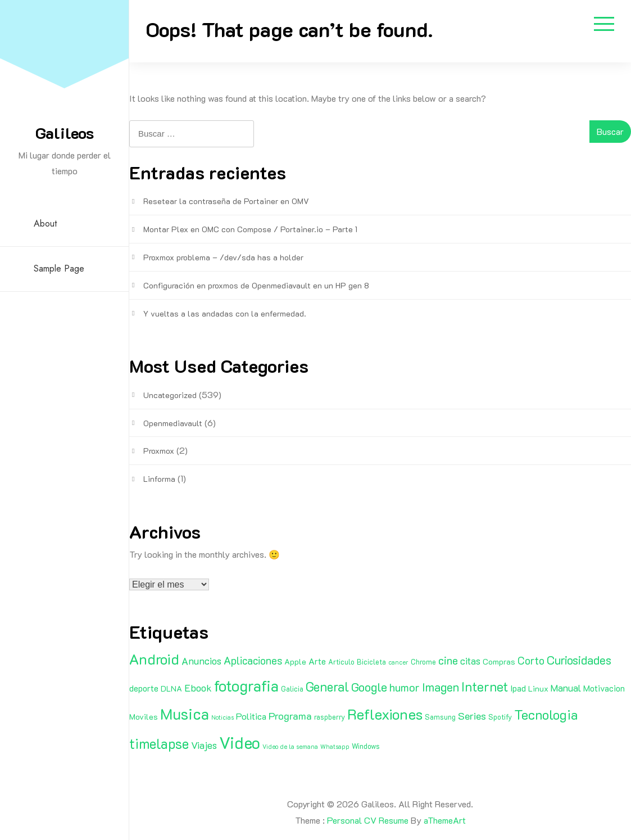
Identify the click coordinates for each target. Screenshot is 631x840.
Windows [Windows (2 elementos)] (366, 746)
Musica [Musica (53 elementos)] (185, 713)
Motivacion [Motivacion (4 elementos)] (604, 688)
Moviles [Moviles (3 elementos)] (144, 717)
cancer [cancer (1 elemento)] (398, 662)
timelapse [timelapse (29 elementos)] (159, 743)
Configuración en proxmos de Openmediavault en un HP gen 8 (256, 285)
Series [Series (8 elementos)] (472, 716)
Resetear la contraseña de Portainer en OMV (226, 201)
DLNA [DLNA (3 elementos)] (171, 688)
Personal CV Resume (368, 820)
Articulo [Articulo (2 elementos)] (341, 662)
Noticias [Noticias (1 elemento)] (223, 717)
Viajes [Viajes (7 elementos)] (204, 745)
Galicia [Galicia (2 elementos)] (292, 689)
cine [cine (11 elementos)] (448, 660)
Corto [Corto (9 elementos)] (531, 660)
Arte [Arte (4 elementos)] (317, 661)
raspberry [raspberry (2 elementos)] (330, 717)
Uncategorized (170, 395)
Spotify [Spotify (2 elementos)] (500, 717)
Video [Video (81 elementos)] (240, 742)
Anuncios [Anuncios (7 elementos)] (201, 661)
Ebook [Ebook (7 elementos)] (198, 688)
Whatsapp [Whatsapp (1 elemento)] (335, 747)
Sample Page (59, 268)
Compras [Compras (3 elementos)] (499, 661)
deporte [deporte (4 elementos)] (144, 688)
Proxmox (159, 451)
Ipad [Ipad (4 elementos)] (518, 688)
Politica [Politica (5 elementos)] (251, 716)
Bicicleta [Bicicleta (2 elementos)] (371, 662)
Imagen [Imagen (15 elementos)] (441, 687)
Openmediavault (173, 423)
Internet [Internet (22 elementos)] (485, 687)
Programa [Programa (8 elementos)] (290, 716)
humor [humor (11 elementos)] (405, 687)
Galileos (65, 133)
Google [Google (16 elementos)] (369, 687)
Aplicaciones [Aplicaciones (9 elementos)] (253, 660)
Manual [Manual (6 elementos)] (566, 688)
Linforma (159, 479)
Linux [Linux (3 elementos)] (538, 688)
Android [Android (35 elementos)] (154, 659)
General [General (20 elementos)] (327, 687)
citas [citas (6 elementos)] (470, 661)
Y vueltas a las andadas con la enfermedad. (225, 313)
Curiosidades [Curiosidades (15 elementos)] (579, 660)
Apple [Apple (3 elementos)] (295, 661)
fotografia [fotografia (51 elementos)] (246, 686)
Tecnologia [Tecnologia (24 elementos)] (546, 714)
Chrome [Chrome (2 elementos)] (423, 662)
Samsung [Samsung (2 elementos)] (440, 717)
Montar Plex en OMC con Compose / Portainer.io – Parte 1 (250, 229)
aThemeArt (445, 820)
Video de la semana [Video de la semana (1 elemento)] (290, 747)
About (45, 223)
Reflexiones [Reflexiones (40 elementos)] (385, 714)
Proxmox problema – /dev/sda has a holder (223, 257)
